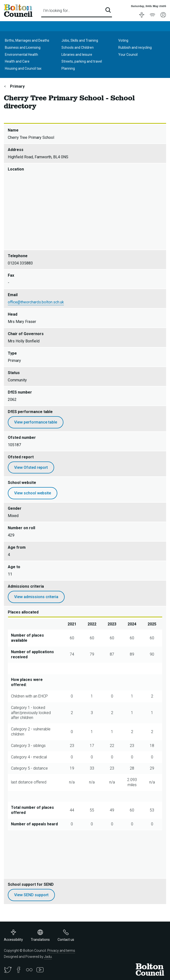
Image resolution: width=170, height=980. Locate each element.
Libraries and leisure (77, 55)
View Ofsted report (31, 467)
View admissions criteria (36, 597)
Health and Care (17, 61)
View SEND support (31, 895)
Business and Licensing (23, 47)
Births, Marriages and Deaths (27, 40)
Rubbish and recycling (135, 47)
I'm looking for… (57, 11)
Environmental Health (21, 55)
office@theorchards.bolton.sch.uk (36, 302)
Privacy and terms (61, 951)
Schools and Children (78, 47)
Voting (123, 40)
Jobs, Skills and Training (80, 40)
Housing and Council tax (23, 68)
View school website (33, 493)
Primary (17, 86)
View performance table (36, 422)
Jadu (48, 957)
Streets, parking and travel (82, 61)
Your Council (128, 55)
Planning (68, 68)
